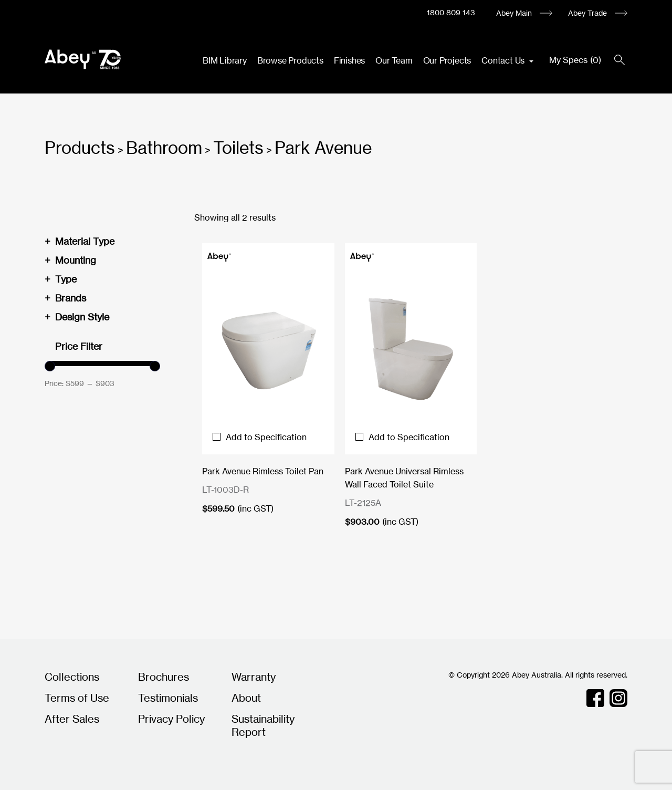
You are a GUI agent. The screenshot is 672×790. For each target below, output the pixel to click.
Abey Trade (587, 13)
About (246, 698)
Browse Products (290, 60)
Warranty (254, 677)
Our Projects (447, 60)
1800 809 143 (451, 12)
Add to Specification (260, 437)
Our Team (394, 60)
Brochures (164, 677)
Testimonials (168, 698)
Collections (72, 677)
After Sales (72, 719)
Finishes (349, 60)
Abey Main (514, 13)
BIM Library (225, 60)
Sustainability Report (263, 725)
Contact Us (504, 60)
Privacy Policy (171, 719)
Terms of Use (77, 698)
